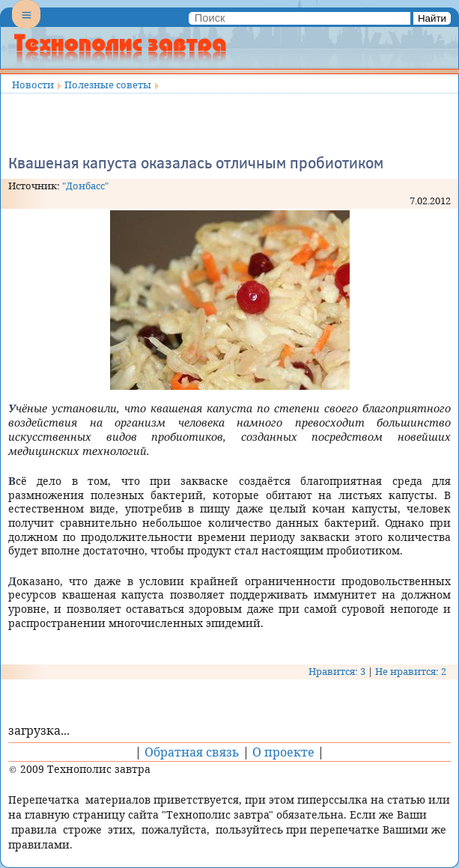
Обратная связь (192, 752)
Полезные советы (108, 85)
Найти (432, 18)
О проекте (283, 752)
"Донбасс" (85, 186)
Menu (26, 27)
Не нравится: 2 (411, 671)
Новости (33, 85)
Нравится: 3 (337, 671)
